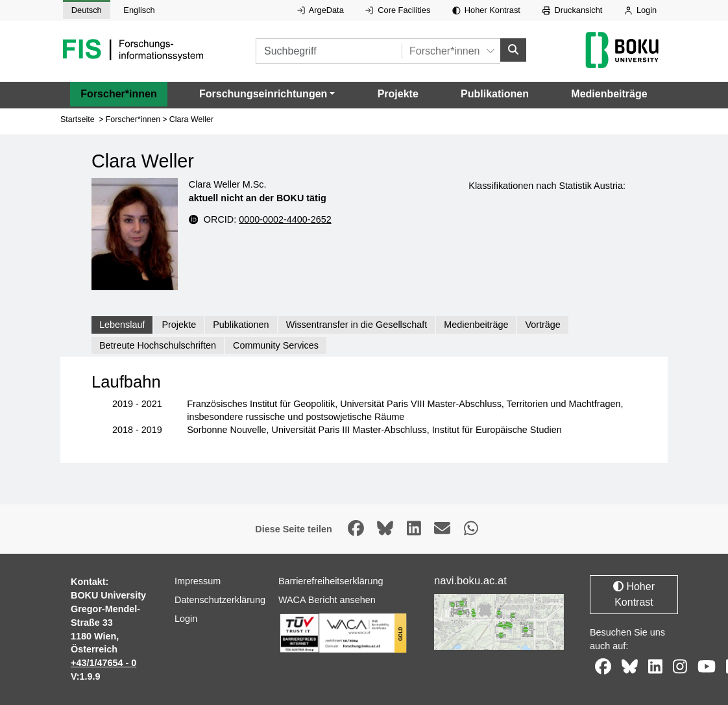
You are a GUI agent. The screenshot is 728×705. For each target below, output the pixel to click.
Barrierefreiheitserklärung (331, 581)
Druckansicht (573, 10)
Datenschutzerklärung (220, 600)
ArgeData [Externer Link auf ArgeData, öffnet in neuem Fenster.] (321, 10)
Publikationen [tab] (241, 325)
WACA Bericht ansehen (327, 600)
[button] (267, 94)
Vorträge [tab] (542, 325)
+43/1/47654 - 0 (103, 663)
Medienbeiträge (609, 94)
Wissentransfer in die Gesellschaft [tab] (357, 325)
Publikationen (495, 94)
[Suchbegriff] (329, 51)
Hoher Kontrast (486, 10)
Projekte (398, 94)
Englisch (139, 10)
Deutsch (87, 10)
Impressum (198, 581)
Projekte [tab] (179, 325)
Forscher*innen (118, 94)
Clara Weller (191, 119)
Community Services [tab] (276, 345)
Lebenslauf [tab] (122, 325)
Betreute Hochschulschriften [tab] (158, 345)
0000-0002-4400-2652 (285, 219)
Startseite (78, 119)
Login (640, 10)
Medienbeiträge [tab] (476, 325)
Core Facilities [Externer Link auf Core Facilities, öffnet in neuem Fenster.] (398, 10)
